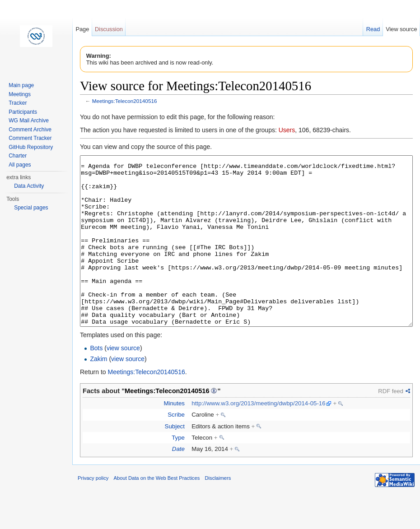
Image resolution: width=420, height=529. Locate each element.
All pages (20, 165)
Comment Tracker (30, 138)
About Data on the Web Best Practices (157, 512)
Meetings (20, 94)
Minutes (174, 437)
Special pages (31, 208)
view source (123, 382)
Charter (18, 156)
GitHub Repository (31, 147)
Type (178, 471)
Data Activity (29, 186)
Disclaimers (218, 512)
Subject (175, 460)
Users (287, 130)
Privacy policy (93, 512)
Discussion (109, 29)
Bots (96, 382)
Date (178, 483)
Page (82, 29)
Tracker (18, 103)
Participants (23, 112)
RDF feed (391, 425)
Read (373, 29)
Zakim (98, 393)
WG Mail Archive (29, 121)
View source (401, 29)
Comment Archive (30, 130)
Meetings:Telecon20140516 (125, 101)
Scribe (176, 448)
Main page (21, 85)
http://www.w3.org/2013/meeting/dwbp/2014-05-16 (258, 437)
